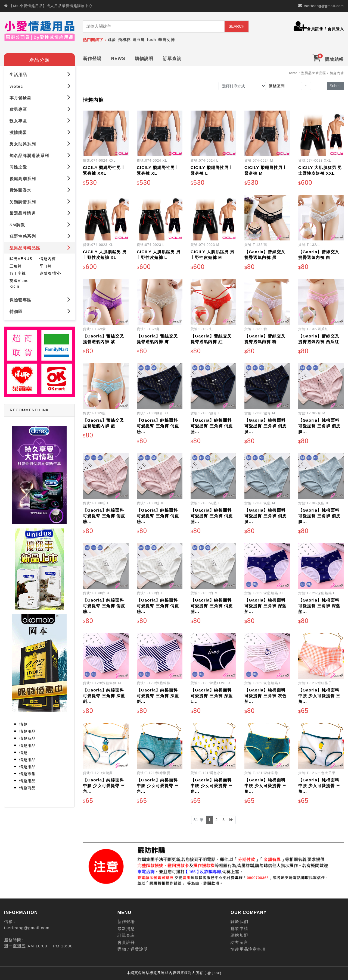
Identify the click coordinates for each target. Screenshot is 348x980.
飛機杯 (124, 40)
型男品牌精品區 (40, 248)
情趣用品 (27, 731)
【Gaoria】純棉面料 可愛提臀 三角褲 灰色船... (265, 696)
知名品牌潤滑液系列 (40, 155)
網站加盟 (239, 935)
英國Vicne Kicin (19, 284)
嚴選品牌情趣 (40, 213)
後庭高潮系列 (40, 178)
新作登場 (92, 59)
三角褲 (16, 266)
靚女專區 (40, 120)
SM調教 (40, 225)
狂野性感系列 (40, 236)
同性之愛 (40, 167)
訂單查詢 (172, 59)
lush (152, 40)
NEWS (118, 59)
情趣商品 (27, 738)
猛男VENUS (21, 259)
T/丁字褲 (18, 273)
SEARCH (237, 26)
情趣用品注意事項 (248, 949)
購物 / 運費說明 (133, 949)
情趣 (23, 724)
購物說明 (144, 59)
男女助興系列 (40, 144)
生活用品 (40, 74)
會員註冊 (315, 29)
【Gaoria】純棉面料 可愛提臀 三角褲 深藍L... (212, 696)
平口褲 (46, 266)
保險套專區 (40, 300)
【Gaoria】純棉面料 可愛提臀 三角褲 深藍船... (265, 606)
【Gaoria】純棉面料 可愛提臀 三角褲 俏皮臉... (158, 426)
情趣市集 (27, 774)
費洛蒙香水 (40, 190)
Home (293, 73)
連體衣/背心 (50, 273)
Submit (335, 86)
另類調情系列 (40, 201)
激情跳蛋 (40, 132)
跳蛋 (112, 40)
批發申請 (239, 929)
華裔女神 (166, 40)
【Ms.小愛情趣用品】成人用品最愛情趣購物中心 (51, 6)
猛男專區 (40, 109)
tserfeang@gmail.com (324, 6)
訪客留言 (239, 942)
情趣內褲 (48, 259)
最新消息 (126, 929)
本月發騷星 (40, 97)
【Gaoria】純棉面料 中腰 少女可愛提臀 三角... (319, 696)
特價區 (40, 311)
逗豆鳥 (139, 40)
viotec (40, 86)
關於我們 (239, 921)
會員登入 (336, 29)
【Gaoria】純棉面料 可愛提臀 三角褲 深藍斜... (104, 696)
